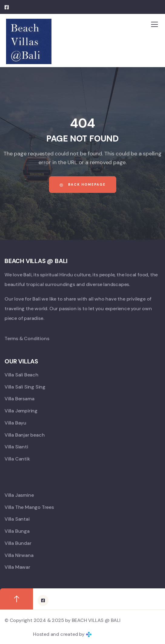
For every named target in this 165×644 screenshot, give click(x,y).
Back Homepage (83, 184)
